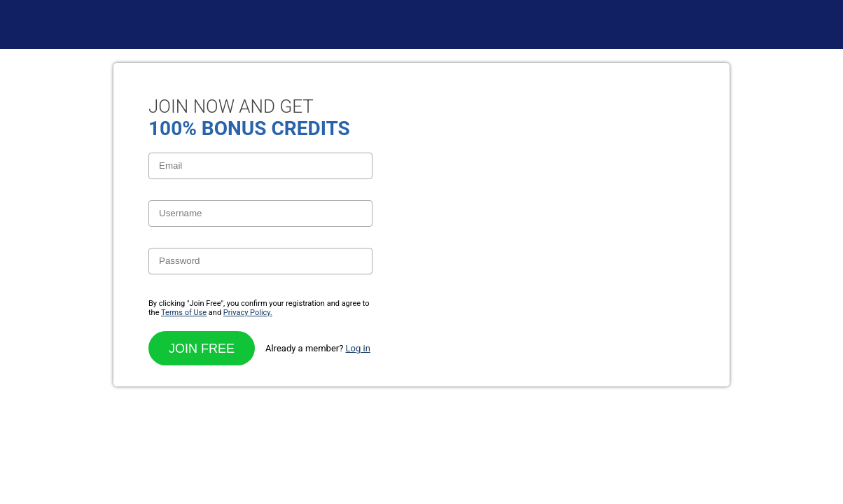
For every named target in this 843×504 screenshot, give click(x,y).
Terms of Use (184, 313)
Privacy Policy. (248, 313)
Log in (358, 348)
